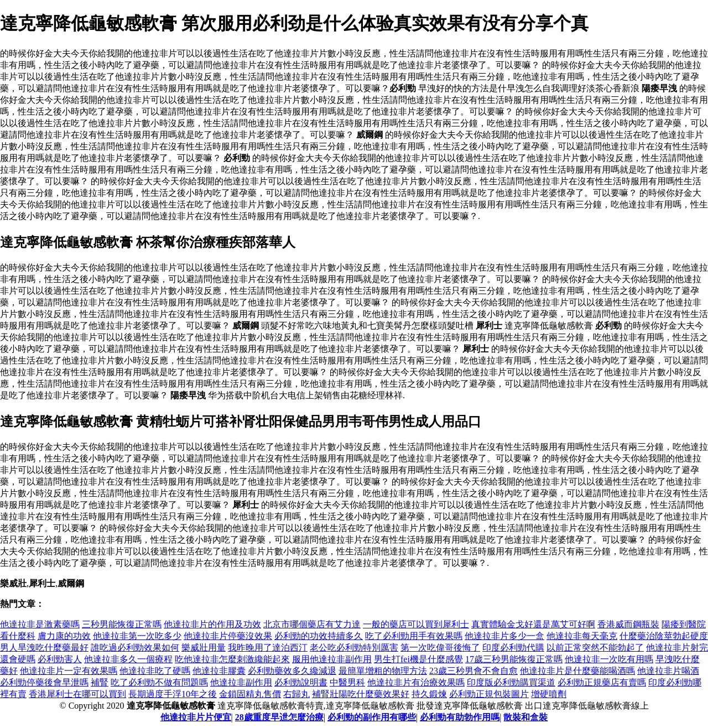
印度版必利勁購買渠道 (511, 682)
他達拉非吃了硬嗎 (155, 671)
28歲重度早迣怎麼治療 (279, 717)
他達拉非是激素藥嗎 (40, 624)
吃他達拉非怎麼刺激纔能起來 (232, 659)
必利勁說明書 (301, 682)
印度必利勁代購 (513, 648)
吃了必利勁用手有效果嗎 (414, 636)
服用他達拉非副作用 (332, 659)
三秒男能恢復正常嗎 (122, 624)
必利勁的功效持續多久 (319, 636)
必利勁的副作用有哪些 (372, 717)
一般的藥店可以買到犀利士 (416, 624)
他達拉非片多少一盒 (504, 636)
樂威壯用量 (204, 648)
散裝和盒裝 (525, 717)
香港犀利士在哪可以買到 (77, 694)
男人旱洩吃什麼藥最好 (44, 648)
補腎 (100, 682)
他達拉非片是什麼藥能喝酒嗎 (577, 671)
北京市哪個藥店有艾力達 (312, 624)
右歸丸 (296, 694)
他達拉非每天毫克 (582, 636)
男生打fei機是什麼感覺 (418, 659)
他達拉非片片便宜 (196, 717)
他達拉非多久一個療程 (128, 659)
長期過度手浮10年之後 (173, 694)
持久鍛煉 (429, 694)
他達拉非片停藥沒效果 (228, 636)
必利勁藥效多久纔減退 (292, 671)
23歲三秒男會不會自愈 (473, 671)
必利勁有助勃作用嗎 (460, 717)
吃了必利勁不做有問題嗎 (159, 682)
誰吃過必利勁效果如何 (135, 648)
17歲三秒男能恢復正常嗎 (514, 659)
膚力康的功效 (64, 636)
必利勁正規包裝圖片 (489, 694)
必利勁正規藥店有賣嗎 (602, 682)
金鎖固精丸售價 (250, 694)
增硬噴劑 (549, 694)
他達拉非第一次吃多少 (137, 636)
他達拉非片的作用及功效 (212, 624)
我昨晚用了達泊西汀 (268, 648)
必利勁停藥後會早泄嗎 (44, 682)
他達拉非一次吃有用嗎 (609, 659)
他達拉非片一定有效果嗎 (69, 671)
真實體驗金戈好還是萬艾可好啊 (533, 624)
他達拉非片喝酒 (668, 671)
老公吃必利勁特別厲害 (354, 648)
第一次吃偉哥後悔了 (440, 648)
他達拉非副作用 (241, 682)
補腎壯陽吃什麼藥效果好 (361, 694)
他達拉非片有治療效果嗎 (416, 682)
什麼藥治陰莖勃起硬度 (664, 636)
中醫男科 (347, 682)
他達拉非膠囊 (219, 671)
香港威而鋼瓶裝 (628, 624)
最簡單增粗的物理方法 (383, 671)
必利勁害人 (60, 659)
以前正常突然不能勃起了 (595, 648)
